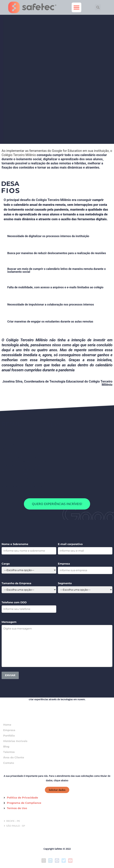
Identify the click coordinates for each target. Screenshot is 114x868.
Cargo (6, 564)
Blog (6, 747)
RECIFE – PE (13, 821)
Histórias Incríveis (15, 741)
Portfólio (9, 736)
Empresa (64, 564)
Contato (9, 763)
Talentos (9, 752)
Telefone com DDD (14, 602)
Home (7, 725)
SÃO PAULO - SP (16, 826)
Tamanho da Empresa (16, 583)
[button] (76, 7)
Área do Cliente (14, 757)
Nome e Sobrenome (15, 544)
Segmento (65, 583)
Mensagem (9, 622)
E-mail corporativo (70, 544)
